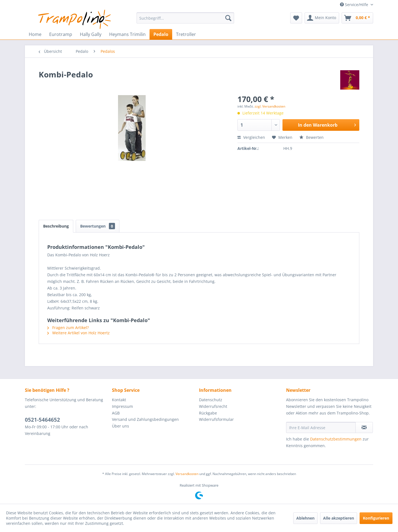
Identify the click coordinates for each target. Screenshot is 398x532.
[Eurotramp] (61, 34)
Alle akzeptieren (339, 518)
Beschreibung (56, 226)
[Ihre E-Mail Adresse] (321, 427)
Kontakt (119, 400)
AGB (116, 413)
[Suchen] (228, 18)
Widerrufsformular (216, 419)
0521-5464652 (42, 420)
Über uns (121, 426)
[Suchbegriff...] (185, 18)
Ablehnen (305, 518)
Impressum (122, 406)
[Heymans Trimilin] (127, 34)
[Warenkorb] (357, 18)
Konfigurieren (376, 518)
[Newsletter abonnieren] (364, 427)
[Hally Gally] (91, 34)
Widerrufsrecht (213, 406)
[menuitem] (185, 18)
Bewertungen (98, 226)
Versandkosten (187, 474)
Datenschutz (211, 400)
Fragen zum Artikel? (68, 328)
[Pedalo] (161, 34)
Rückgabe (208, 413)
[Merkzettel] (296, 18)
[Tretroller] (186, 34)
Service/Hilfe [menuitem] (355, 5)
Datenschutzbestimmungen (336, 439)
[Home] (35, 34)
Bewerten (311, 137)
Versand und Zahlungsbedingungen (145, 419)
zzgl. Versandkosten (270, 106)
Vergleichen (251, 137)
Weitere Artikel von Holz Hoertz (78, 333)
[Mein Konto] (322, 18)
